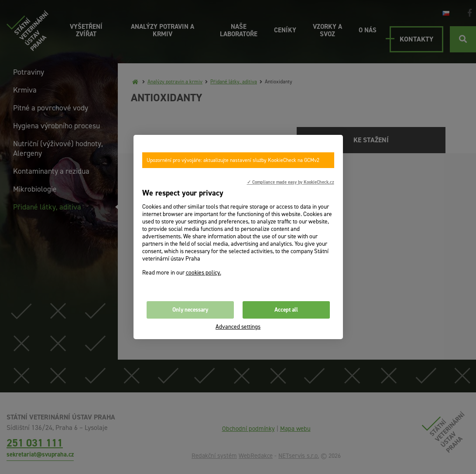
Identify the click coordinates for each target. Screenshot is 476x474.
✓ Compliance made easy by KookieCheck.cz (291, 182)
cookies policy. (204, 273)
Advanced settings (238, 327)
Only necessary (190, 310)
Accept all (286, 310)
